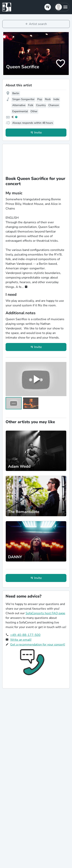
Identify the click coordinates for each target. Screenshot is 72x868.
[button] (62, 7)
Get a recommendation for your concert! (38, 645)
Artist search (38, 24)
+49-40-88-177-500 (25, 635)
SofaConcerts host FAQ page (45, 613)
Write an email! (21, 640)
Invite (38, 133)
